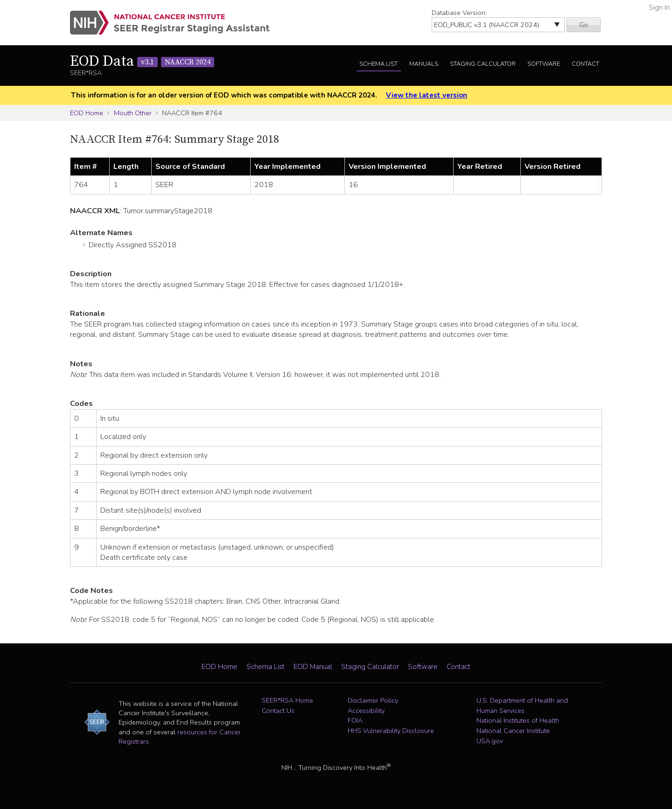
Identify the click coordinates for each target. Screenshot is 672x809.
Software (544, 64)
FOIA (355, 720)
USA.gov (490, 741)
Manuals (424, 64)
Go (584, 25)
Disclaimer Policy (373, 700)
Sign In (659, 7)
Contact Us (278, 711)
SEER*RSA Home (287, 700)
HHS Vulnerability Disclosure (391, 731)
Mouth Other (133, 113)
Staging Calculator (483, 64)
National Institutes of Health (518, 720)
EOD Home (87, 113)
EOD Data (142, 62)
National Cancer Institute (513, 731)
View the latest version (427, 95)
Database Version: (459, 13)
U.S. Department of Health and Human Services (522, 705)
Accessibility (366, 711)
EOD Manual (313, 667)
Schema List (378, 64)
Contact (585, 64)
